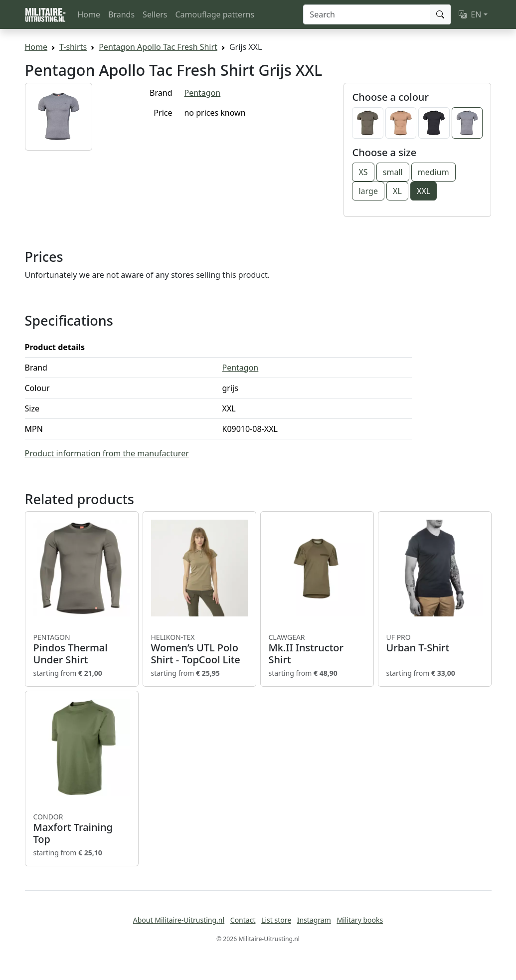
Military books (360, 920)
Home (89, 14)
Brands (121, 14)
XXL (424, 191)
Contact (243, 920)
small (393, 172)
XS (363, 172)
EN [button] (470, 14)
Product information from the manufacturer (107, 453)
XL (397, 191)
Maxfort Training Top (82, 829)
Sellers (155, 14)
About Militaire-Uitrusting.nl (179, 920)
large (368, 191)
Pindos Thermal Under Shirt (82, 649)
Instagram (314, 920)
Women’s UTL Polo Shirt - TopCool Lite (199, 649)
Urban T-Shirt (435, 643)
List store (276, 920)
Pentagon (202, 93)
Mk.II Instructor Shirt (317, 649)
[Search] (367, 14)
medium (433, 172)
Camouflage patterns (215, 14)
